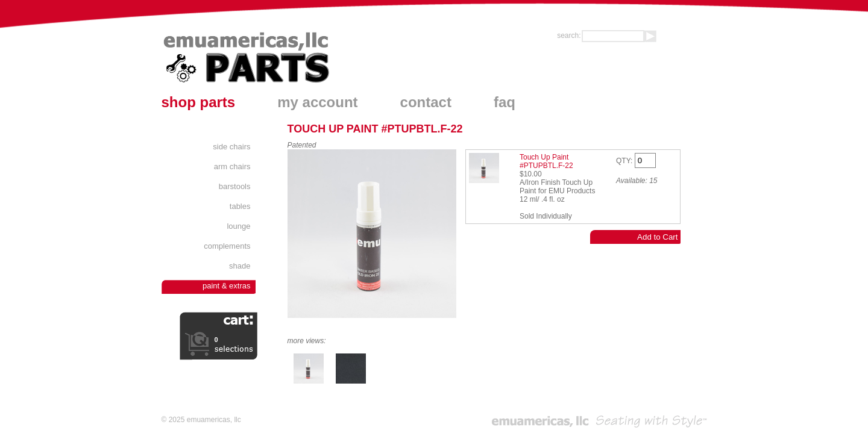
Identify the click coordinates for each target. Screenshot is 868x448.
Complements (227, 246)
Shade (240, 266)
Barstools (235, 186)
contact (426, 102)
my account (317, 102)
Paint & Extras (227, 286)
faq (505, 102)
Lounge (238, 226)
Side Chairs (231, 147)
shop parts (199, 102)
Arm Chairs (232, 166)
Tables (240, 206)
